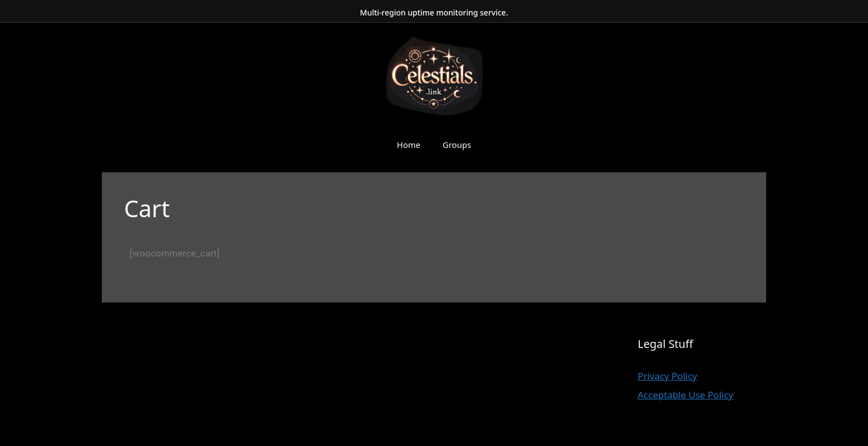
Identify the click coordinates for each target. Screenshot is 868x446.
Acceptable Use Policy (686, 395)
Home (409, 145)
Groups (457, 145)
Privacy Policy (667, 376)
